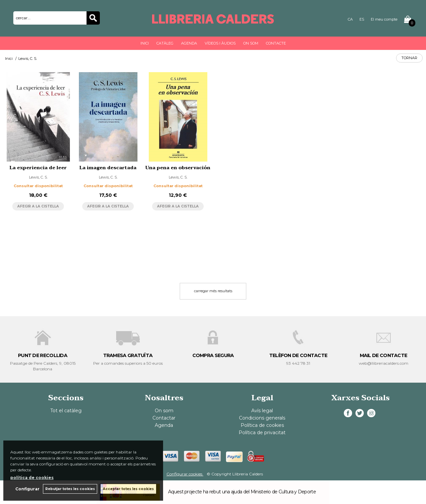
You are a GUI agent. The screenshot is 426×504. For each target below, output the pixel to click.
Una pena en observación (178, 168)
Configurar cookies (185, 474)
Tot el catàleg (66, 411)
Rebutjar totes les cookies (70, 489)
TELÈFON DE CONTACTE (298, 355)
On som (251, 43)
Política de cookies (262, 425)
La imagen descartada (108, 168)
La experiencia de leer (38, 168)
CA (350, 19)
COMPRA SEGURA (213, 355)
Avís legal (262, 411)
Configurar (27, 489)
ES (362, 19)
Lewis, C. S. (38, 177)
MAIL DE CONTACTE (384, 355)
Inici (145, 43)
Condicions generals (262, 418)
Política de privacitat (262, 433)
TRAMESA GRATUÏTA (128, 355)
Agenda (189, 43)
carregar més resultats (213, 291)
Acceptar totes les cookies (128, 489)
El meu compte (384, 19)
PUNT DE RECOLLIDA (43, 355)
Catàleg (165, 43)
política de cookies (32, 478)
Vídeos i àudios (220, 43)
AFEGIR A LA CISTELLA (38, 206)
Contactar (164, 418)
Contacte (276, 43)
